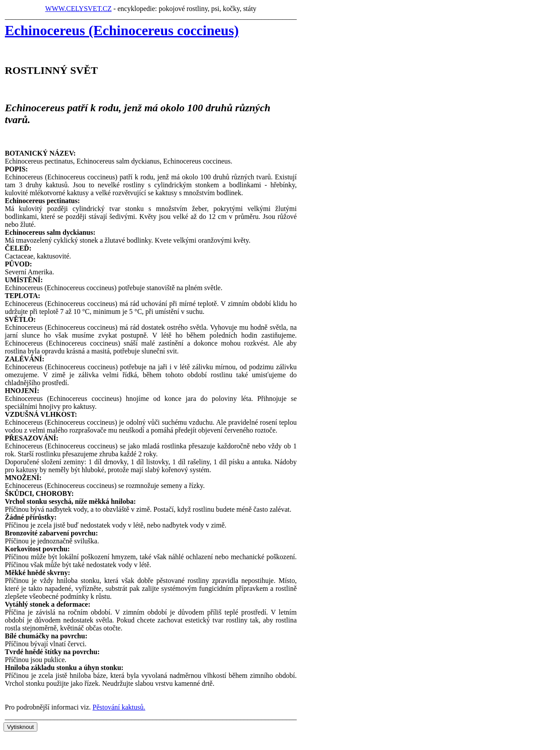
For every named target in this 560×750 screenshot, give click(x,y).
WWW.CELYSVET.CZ (78, 9)
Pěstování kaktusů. (119, 707)
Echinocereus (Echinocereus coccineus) (122, 30)
